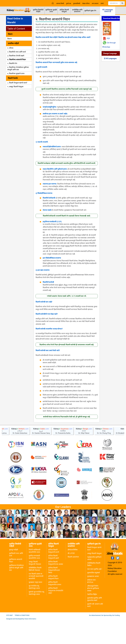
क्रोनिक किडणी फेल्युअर (64, 11)
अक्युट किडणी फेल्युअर (94, 577)
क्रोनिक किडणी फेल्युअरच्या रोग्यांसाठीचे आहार (56, 614)
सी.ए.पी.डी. (71, 577)
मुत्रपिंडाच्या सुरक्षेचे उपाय (51, 11)
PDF (108, 38)
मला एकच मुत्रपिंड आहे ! (95, 592)
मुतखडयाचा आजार (93, 600)
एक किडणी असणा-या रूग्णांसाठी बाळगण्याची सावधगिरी (36, 599)
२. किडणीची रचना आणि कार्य (17, 52)
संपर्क (102, 3)
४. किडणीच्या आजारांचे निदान (17, 60)
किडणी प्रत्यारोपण (73, 580)
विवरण (10, 39)
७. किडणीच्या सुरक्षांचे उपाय (16, 74)
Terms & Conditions (22, 639)
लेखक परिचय (86, 3)
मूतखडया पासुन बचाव (35, 606)
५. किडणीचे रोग (12, 63)
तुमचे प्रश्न (69, 3)
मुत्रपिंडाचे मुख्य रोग (90, 11)
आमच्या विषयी (60, 3)
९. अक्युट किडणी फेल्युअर (15, 87)
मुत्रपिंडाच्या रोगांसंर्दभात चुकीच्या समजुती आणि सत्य (16, 591)
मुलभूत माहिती (14, 573)
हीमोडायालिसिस (73, 573)
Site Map (9, 639)
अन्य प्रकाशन (95, 3)
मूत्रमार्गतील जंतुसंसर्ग (94, 596)
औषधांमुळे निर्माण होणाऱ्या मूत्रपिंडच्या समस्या (93, 612)
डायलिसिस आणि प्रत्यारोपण (77, 11)
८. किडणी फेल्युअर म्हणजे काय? (17, 83)
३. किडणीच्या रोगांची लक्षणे (16, 56)
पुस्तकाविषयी (77, 3)
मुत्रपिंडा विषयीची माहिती (38, 11)
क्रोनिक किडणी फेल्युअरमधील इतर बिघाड (54, 593)
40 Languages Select (108, 11)
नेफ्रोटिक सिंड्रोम (92, 618)
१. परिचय (10, 48)
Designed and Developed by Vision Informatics (21, 642)
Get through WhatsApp (109, 45)
